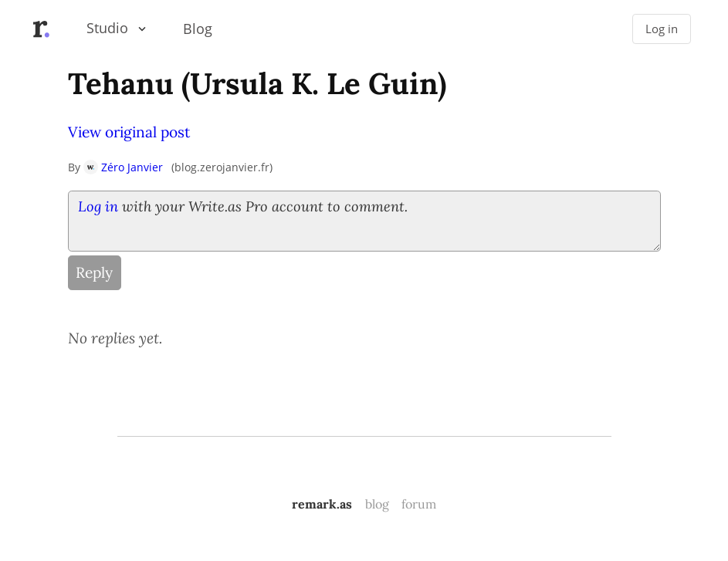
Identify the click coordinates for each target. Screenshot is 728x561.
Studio (107, 28)
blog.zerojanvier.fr (222, 167)
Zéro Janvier (123, 167)
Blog (198, 29)
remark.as (322, 504)
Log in (662, 29)
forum (419, 504)
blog (377, 504)
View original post (129, 132)
